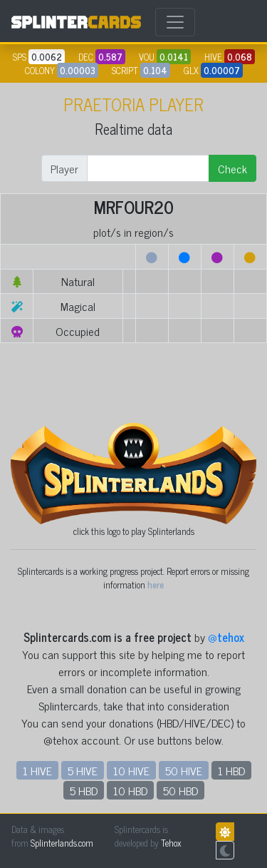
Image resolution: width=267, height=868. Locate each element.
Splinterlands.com (62, 843)
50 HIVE (184, 770)
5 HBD (84, 790)
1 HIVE (37, 770)
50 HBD (180, 790)
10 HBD (130, 790)
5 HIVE (83, 770)
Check (232, 168)
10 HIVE (131, 770)
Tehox (171, 843)
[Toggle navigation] (175, 22)
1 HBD (231, 770)
